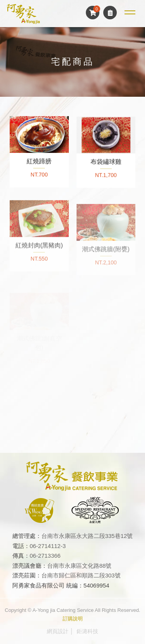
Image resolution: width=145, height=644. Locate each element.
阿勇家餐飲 (23, 14)
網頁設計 (58, 631)
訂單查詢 (110, 13)
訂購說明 (73, 619)
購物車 (93, 13)
